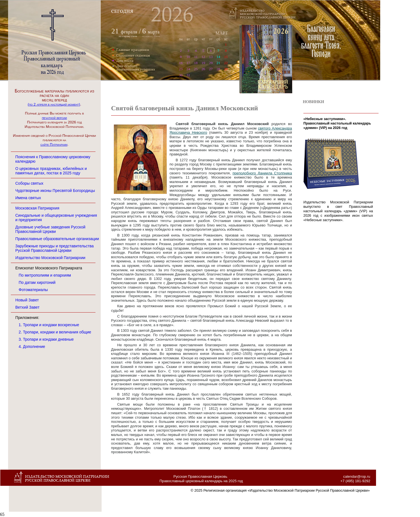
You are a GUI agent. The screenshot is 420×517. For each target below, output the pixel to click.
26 (203, 69)
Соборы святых (29, 183)
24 (188, 69)
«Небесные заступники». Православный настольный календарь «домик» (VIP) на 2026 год (337, 123)
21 (218, 63)
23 (181, 69)
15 (226, 57)
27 (211, 69)
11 (196, 57)
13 (211, 57)
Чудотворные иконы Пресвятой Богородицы (55, 191)
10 (188, 57)
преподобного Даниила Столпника (262, 173)
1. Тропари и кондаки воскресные (49, 325)
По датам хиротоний (37, 282)
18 (196, 63)
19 (203, 63)
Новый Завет (27, 300)
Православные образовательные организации (57, 239)
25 (196, 69)
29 (211, 63)
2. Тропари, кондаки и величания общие (55, 332)
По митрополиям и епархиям (45, 275)
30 (181, 75)
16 (181, 63)
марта (151, 32)
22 (226, 63)
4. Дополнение (32, 347)
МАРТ (222, 33)
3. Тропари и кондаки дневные (46, 339)
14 (218, 57)
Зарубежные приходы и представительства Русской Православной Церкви (55, 248)
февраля (129, 32)
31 (188, 75)
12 (203, 57)
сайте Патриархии (54, 144)
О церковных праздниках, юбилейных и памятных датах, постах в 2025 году (51, 171)
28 (218, 69)
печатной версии (54, 118)
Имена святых (28, 198)
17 (188, 63)
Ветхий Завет (27, 307)
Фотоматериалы (33, 290)
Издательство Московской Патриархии (50, 258)
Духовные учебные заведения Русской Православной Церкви (50, 229)
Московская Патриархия (37, 208)
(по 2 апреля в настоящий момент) (54, 104)
